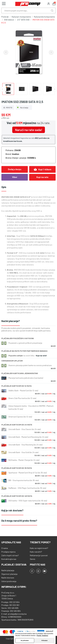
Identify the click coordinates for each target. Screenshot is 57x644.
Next (51, 52)
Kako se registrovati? (39, 548)
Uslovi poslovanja (9, 581)
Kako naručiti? (36, 552)
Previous (6, 52)
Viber (15, 177)
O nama (5, 548)
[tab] (29, 321)
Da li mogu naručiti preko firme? (19, 521)
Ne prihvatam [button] (25, 641)
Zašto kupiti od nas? (10, 555)
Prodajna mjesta (8, 552)
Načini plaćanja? (11, 321)
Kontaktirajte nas (9, 559)
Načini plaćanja (8, 570)
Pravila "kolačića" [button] (42, 636)
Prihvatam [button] (44, 641)
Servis (33, 559)
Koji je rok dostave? (12, 510)
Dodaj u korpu (15, 169)
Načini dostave (8, 578)
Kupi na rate (42, 177)
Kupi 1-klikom (42, 169)
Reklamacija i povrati (39, 555)
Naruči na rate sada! (29, 130)
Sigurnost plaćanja (9, 574)
